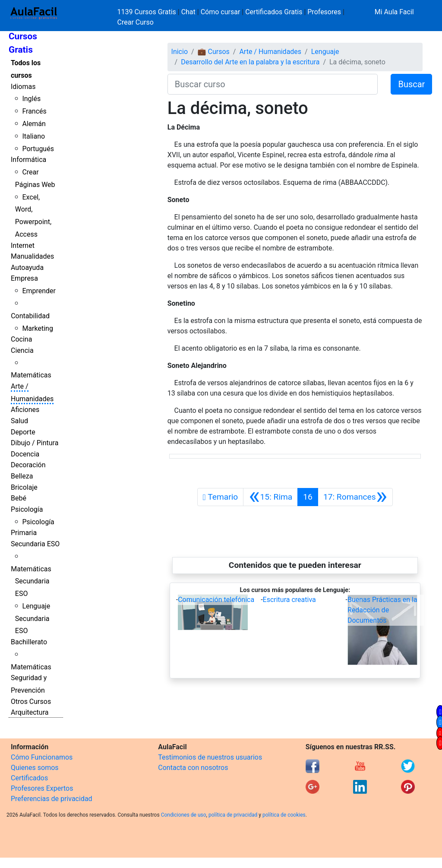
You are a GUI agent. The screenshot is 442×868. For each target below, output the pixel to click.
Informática (28, 160)
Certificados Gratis (274, 12)
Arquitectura (30, 712)
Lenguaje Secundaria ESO (33, 619)
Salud (19, 421)
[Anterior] (270, 497)
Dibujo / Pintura (35, 443)
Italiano (33, 136)
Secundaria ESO (35, 544)
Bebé (19, 498)
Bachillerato (29, 642)
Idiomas (23, 87)
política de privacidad (233, 815)
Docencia (25, 454)
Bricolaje (24, 487)
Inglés (31, 99)
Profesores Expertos (42, 788)
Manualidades (32, 256)
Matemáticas (31, 375)
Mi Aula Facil (394, 12)
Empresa (24, 278)
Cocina (21, 339)
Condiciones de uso (184, 815)
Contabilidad (30, 316)
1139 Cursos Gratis (148, 12)
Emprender (39, 291)
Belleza (22, 476)
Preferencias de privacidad (52, 799)
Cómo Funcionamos (42, 757)
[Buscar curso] (273, 84)
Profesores (324, 12)
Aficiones (25, 410)
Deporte (23, 432)
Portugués (38, 149)
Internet (23, 246)
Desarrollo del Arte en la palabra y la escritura (250, 62)
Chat (188, 12)
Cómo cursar (221, 12)
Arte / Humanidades (270, 52)
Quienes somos (35, 768)
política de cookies (284, 815)
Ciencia (22, 350)
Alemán (34, 124)
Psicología (27, 509)
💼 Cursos (214, 52)
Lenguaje (325, 52)
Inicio (180, 52)
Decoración (28, 465)
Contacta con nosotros (193, 768)
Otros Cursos (31, 702)
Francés (34, 111)
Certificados (29, 778)
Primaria (24, 533)
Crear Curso (136, 22)
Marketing (37, 328)
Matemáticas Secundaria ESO (31, 581)
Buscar (411, 84)
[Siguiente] (355, 497)
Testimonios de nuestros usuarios (210, 757)
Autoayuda (27, 268)
